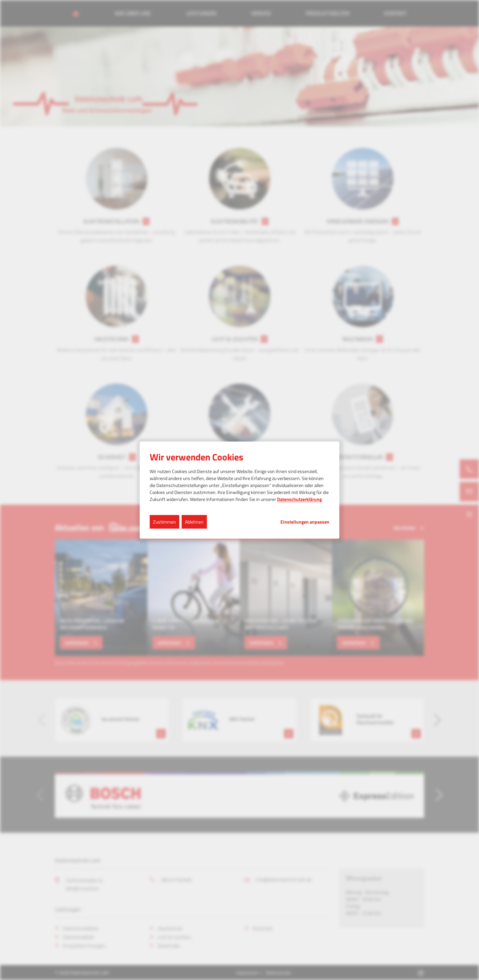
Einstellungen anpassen (305, 522)
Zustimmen (164, 522)
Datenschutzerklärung (299, 499)
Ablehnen (194, 522)
